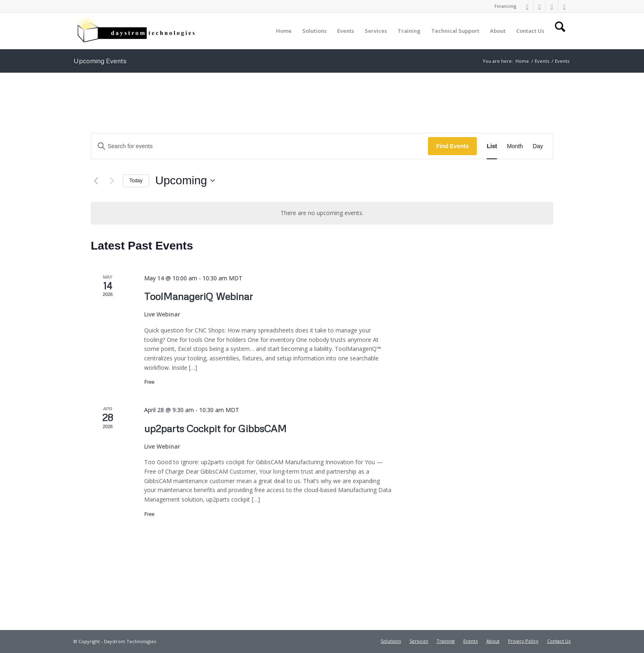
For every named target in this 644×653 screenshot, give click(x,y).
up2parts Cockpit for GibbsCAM (215, 428)
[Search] (560, 31)
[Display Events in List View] (492, 146)
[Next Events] (112, 181)
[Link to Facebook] (539, 6)
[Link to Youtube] (564, 6)
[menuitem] (504, 6)
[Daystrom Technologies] (135, 31)
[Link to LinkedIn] (527, 6)
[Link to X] (552, 6)
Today (136, 181)
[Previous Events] (96, 181)
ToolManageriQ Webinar (199, 296)
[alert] (322, 213)
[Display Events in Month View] (515, 146)
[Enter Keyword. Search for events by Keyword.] (260, 146)
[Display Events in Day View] (538, 146)
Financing (506, 6)
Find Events (452, 146)
